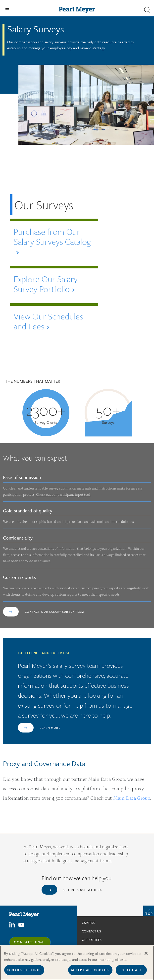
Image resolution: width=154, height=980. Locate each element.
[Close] (146, 956)
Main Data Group (132, 798)
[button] (147, 10)
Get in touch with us (83, 890)
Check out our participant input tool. (63, 494)
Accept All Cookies (90, 973)
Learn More (50, 728)
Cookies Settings (24, 973)
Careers (88, 923)
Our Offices (92, 940)
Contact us (91, 931)
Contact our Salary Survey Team (54, 612)
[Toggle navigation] (7, 10)
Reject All (131, 973)
